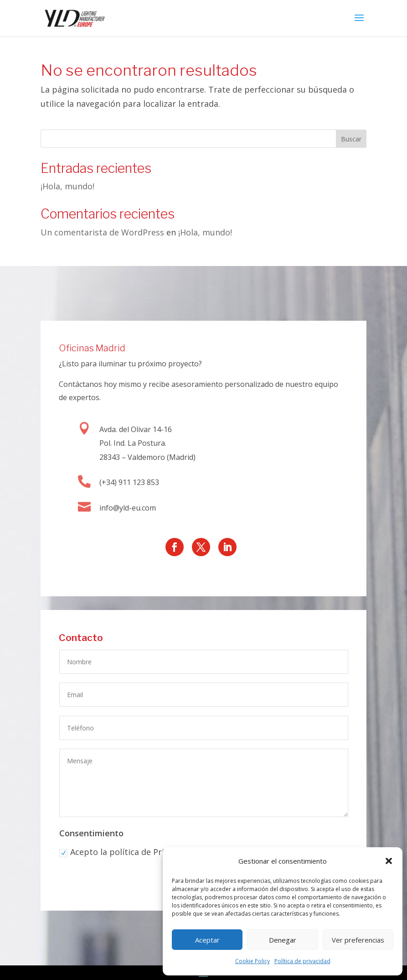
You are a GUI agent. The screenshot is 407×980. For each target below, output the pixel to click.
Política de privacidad (302, 961)
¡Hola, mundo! (67, 186)
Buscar (351, 139)
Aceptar (207, 940)
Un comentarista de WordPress (102, 232)
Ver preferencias (358, 940)
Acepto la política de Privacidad (127, 853)
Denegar (283, 940)
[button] (389, 861)
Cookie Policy (252, 961)
